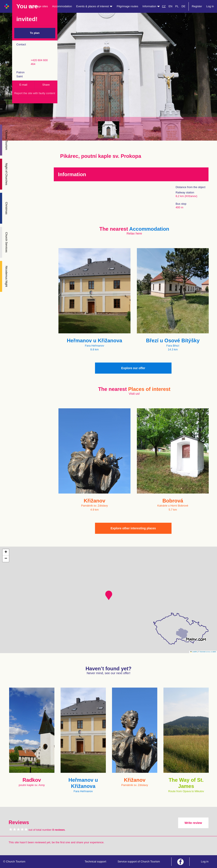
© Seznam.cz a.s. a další (207, 652)
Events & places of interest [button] (94, 6)
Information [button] (151, 6)
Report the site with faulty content (35, 93)
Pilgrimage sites (38, 6)
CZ (164, 6)
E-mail (23, 85)
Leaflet (194, 652)
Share (46, 85)
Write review (193, 823)
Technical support (95, 862)
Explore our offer (133, 368)
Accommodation (62, 6)
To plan (35, 33)
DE (183, 6)
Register (197, 6)
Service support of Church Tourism (139, 862)
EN (170, 6)
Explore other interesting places (133, 528)
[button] (109, 595)
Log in (210, 6)
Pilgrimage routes (127, 6)
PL (177, 6)
